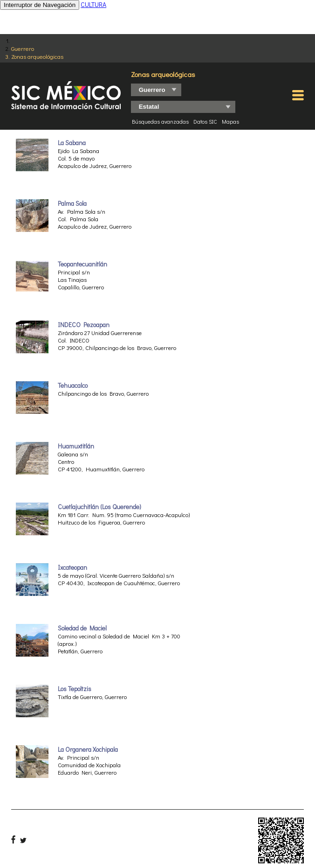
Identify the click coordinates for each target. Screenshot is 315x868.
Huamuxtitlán (76, 446)
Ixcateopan (72, 567)
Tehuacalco (73, 385)
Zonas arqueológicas (37, 56)
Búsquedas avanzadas (160, 121)
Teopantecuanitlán (82, 264)
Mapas (230, 121)
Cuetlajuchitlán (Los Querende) (99, 507)
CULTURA (93, 4)
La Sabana (72, 143)
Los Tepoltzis (75, 689)
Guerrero (23, 48)
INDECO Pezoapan (84, 325)
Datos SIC (205, 121)
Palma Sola (72, 203)
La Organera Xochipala (88, 749)
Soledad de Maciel (82, 628)
